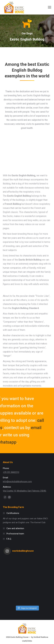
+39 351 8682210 (11, 472)
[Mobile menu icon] (50, 7)
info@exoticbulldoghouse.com (17, 482)
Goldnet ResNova (41, 637)
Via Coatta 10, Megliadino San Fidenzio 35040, (25, 491)
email (21, 428)
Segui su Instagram (27, 608)
